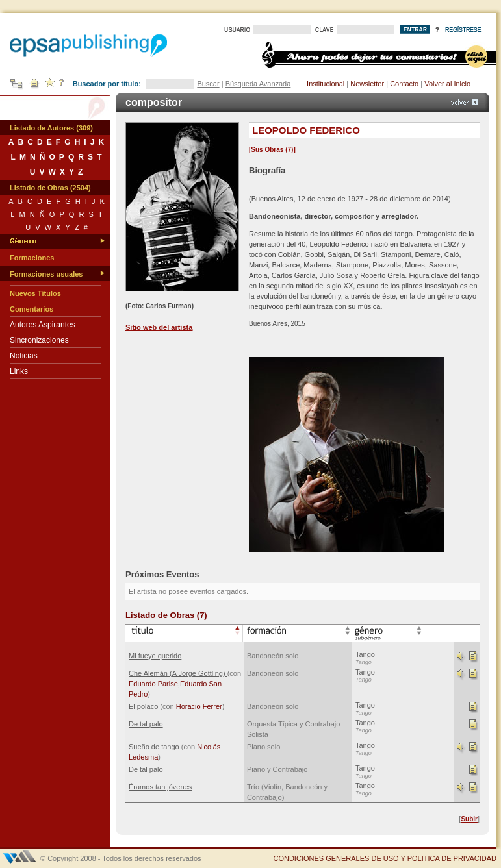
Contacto (404, 84)
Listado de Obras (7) (166, 615)
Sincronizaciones (39, 340)
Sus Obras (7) (272, 150)
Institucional (326, 84)
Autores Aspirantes (43, 325)
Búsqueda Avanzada (258, 84)
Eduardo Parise (153, 684)
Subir (469, 819)
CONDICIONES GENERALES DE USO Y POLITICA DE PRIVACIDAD (385, 858)
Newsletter (367, 84)
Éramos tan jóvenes (160, 787)
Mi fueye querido (155, 656)
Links (19, 371)
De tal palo (146, 724)
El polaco (143, 706)
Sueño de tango (154, 747)
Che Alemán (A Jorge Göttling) (178, 673)
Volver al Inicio (447, 84)
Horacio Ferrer (199, 706)
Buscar (208, 84)
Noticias (24, 356)
